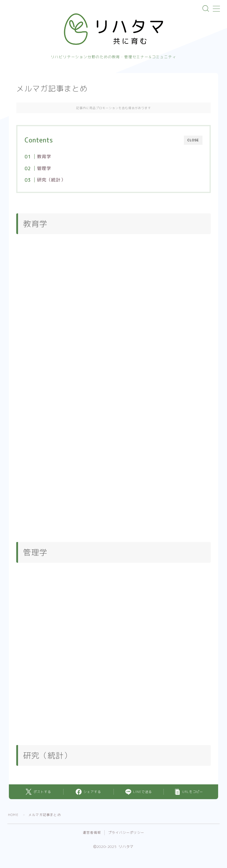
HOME (13, 815)
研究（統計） (51, 180)
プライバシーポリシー (126, 833)
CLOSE (193, 141)
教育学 (44, 157)
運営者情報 (92, 833)
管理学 (44, 169)
